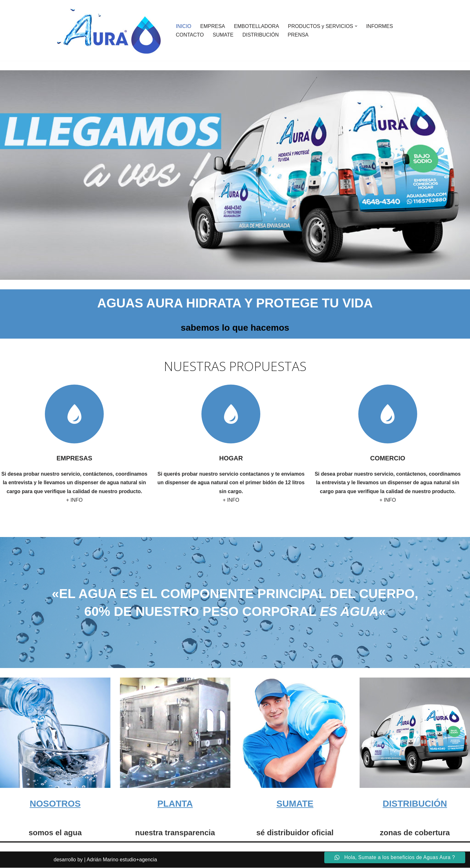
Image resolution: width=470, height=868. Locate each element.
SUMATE (223, 35)
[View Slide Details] (235, 175)
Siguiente (456, 266)
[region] (235, 175)
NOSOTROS (55, 804)
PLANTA (175, 804)
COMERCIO (388, 458)
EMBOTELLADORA (257, 26)
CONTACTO (190, 35)
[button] (357, 26)
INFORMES (380, 26)
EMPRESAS (74, 458)
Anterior (444, 266)
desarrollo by (68, 860)
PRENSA (298, 35)
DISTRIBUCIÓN (261, 35)
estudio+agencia (138, 860)
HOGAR (231, 458)
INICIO (184, 26)
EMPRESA (213, 26)
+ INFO (74, 500)
